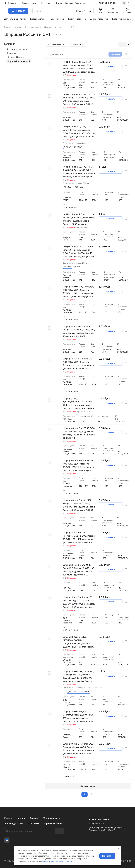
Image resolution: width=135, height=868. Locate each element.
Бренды (34, 818)
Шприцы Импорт (16, 57)
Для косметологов (17, 49)
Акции (21, 818)
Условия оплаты (52, 818)
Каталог (9, 818)
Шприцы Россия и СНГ (19, 61)
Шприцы (11, 53)
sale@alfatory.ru (96, 824)
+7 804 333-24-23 (106, 3)
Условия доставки (14, 823)
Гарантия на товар (54, 823)
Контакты (34, 823)
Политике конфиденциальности (58, 861)
